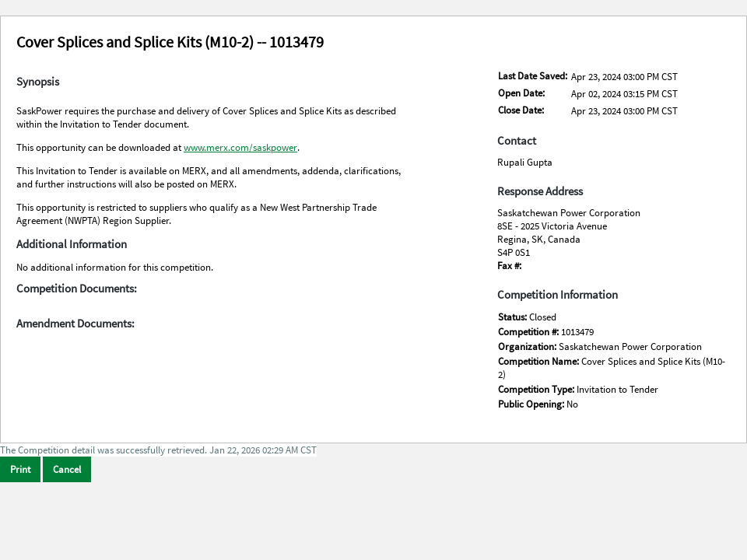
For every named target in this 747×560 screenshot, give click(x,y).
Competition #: (530, 332)
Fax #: (509, 266)
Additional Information (72, 244)
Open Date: (521, 93)
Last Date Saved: (533, 76)
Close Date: (521, 110)
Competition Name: (540, 361)
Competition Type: (537, 389)
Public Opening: (532, 404)
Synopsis (38, 82)
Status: (514, 317)
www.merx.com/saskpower (240, 147)
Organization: (528, 346)
